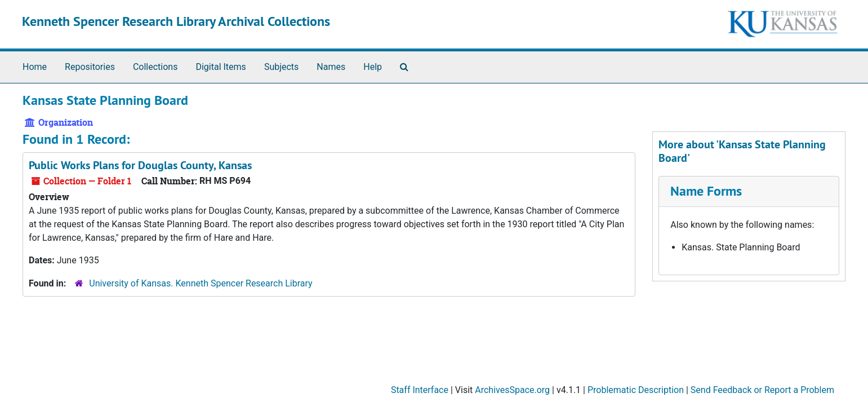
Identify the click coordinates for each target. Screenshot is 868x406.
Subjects (281, 67)
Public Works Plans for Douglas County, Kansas (140, 165)
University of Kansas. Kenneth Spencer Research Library (201, 283)
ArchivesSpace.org (512, 390)
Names (331, 67)
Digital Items (221, 67)
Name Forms (706, 191)
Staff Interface (420, 390)
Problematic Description (636, 390)
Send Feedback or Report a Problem (762, 390)
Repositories (90, 67)
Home (35, 67)
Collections (155, 67)
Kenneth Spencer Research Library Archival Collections (176, 21)
